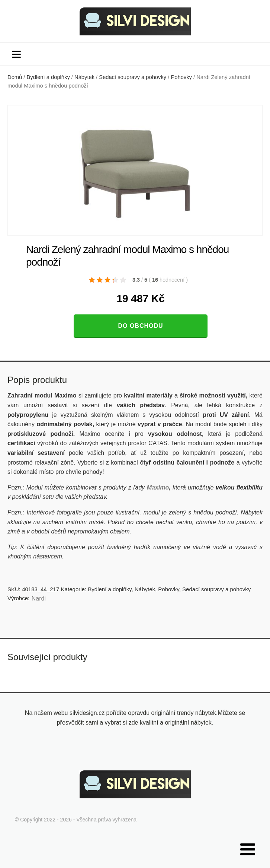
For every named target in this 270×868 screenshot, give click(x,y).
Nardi (39, 598)
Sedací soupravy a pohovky (133, 77)
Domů (15, 77)
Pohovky (181, 77)
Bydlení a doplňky (48, 77)
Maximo (158, 487)
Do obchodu (140, 326)
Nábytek (84, 77)
